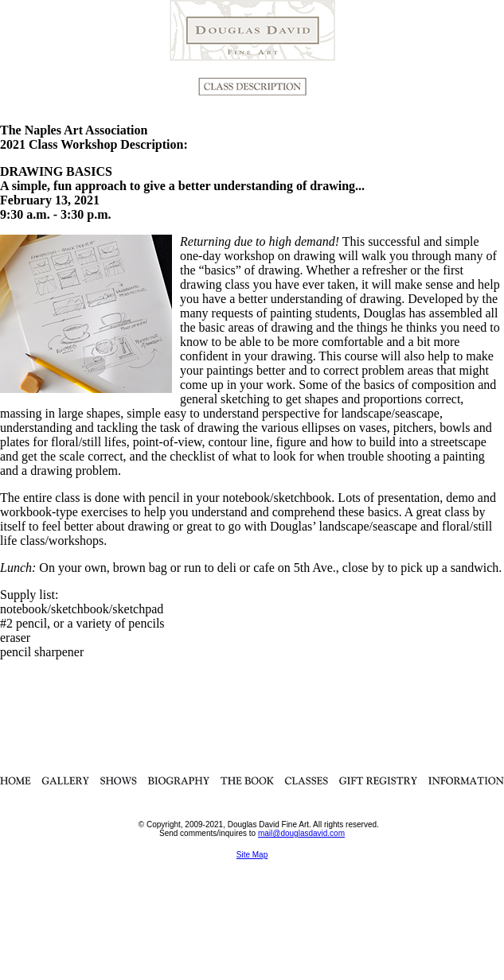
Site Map (252, 855)
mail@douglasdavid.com (301, 833)
